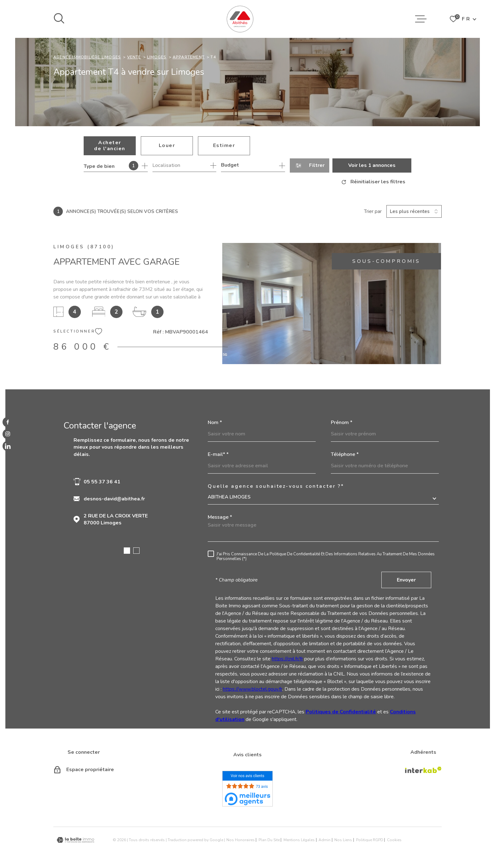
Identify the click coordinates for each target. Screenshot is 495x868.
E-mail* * (218, 454)
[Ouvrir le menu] (421, 19)
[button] (127, 551)
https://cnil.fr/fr (287, 659)
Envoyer (406, 580)
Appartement (189, 57)
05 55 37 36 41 (102, 482)
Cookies (394, 840)
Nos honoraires (241, 840)
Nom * (215, 422)
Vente (134, 57)
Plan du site (269, 840)
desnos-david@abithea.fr (114, 499)
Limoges (157, 57)
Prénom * (342, 422)
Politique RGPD (370, 840)
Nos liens (343, 840)
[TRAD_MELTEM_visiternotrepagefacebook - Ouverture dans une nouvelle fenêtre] (8, 422)
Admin (325, 840)
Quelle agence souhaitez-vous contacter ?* (276, 486)
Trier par (373, 211)
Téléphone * (345, 454)
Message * (220, 517)
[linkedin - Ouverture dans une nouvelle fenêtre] (8, 446)
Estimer (224, 145)
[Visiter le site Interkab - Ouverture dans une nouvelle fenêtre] (423, 770)
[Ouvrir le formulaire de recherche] (310, 165)
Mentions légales (299, 840)
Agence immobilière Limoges (87, 57)
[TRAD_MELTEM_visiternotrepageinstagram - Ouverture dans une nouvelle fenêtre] (8, 434)
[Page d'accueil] (240, 19)
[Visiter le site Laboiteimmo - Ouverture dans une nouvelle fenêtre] (75, 840)
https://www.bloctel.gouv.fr (253, 689)
